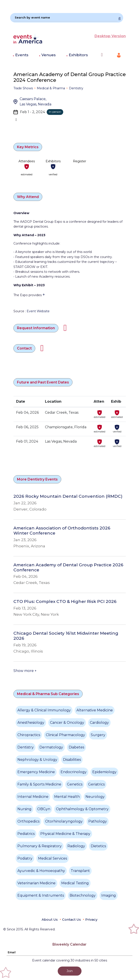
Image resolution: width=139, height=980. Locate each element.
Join (70, 971)
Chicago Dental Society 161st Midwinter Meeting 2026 (66, 636)
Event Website (38, 311)
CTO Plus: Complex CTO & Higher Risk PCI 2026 (65, 602)
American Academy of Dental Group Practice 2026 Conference (68, 568)
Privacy (91, 919)
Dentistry (76, 88)
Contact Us (71, 919)
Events (22, 55)
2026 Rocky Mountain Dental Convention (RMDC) (68, 496)
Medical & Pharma (51, 88)
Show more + (25, 671)
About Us (50, 919)
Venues (49, 55)
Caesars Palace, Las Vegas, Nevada (35, 102)
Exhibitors (78, 55)
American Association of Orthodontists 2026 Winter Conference (62, 531)
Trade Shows (23, 88)
